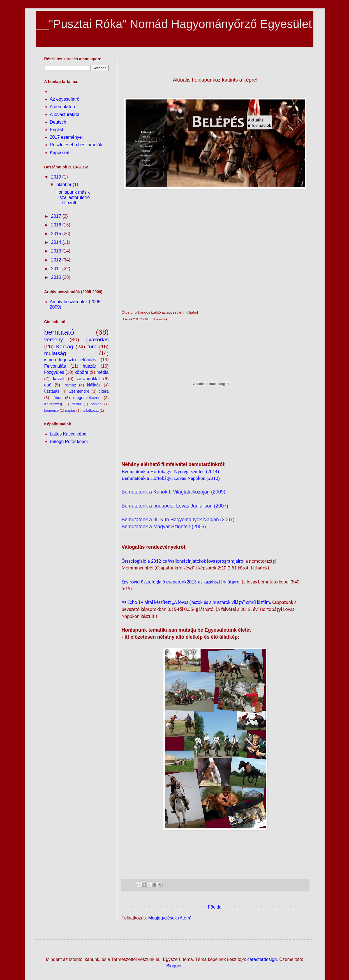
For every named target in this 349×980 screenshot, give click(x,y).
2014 (57, 242)
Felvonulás (55, 366)
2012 (57, 260)
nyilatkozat (90, 410)
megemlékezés (87, 398)
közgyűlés (54, 372)
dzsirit (76, 404)
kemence (52, 410)
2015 (57, 234)
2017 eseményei (66, 137)
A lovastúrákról (65, 114)
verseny (54, 340)
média (103, 372)
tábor (57, 398)
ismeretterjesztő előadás (70, 360)
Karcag (65, 347)
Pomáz (70, 385)
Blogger (174, 966)
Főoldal (215, 907)
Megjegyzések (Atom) (170, 918)
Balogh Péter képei (69, 442)
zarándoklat (88, 379)
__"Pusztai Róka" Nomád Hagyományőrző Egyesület (174, 24)
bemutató (59, 332)
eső (48, 385)
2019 (57, 177)
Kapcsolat (60, 153)
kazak (59, 379)
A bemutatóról (64, 107)
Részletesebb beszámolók (76, 145)
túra (92, 347)
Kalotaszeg (53, 404)
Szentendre (79, 391)
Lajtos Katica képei (69, 434)
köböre (81, 372)
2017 (57, 216)
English (57, 130)
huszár (89, 366)
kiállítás (94, 385)
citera (104, 391)
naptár (70, 410)
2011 (57, 269)
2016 (57, 225)
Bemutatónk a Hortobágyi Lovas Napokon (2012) (171, 478)
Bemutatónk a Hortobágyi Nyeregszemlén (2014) (170, 471)
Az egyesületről (65, 99)
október (64, 185)
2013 (57, 251)
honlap (96, 404)
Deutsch (58, 122)
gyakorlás (97, 340)
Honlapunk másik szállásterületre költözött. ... (72, 197)
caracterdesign (262, 959)
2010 (57, 277)
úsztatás (52, 391)
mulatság (55, 353)
